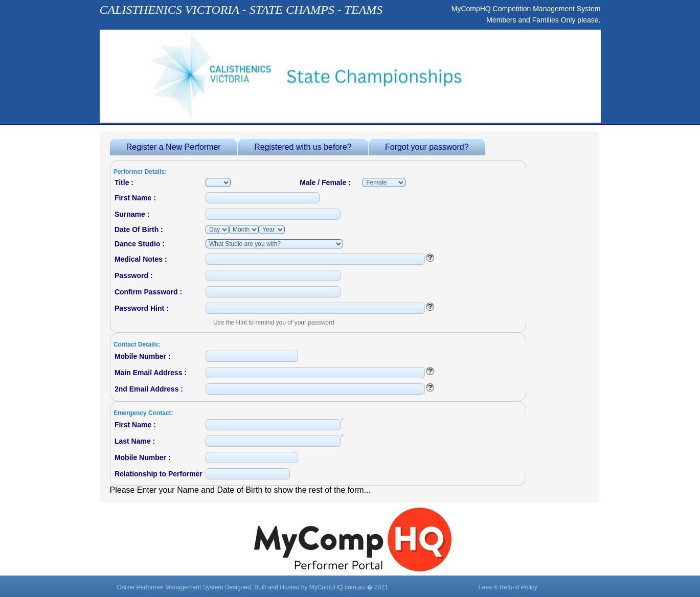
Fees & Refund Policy (507, 587)
